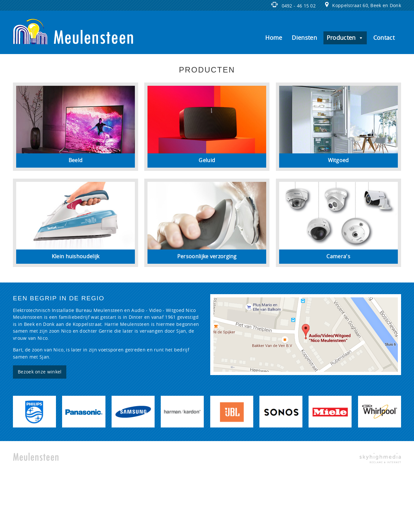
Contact (384, 38)
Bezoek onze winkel (40, 372)
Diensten (304, 38)
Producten (345, 38)
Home (274, 38)
